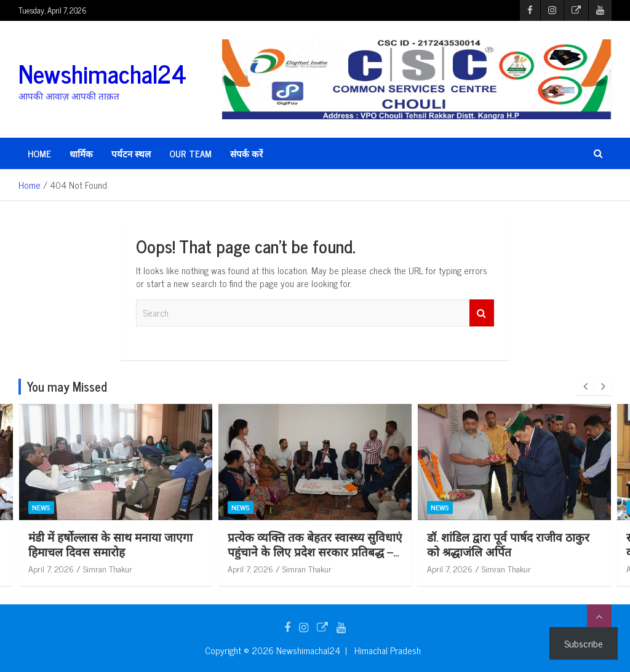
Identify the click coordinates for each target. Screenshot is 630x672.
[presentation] (585, 387)
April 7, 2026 (220, 568)
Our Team (190, 153)
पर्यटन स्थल (131, 153)
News (210, 507)
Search (482, 313)
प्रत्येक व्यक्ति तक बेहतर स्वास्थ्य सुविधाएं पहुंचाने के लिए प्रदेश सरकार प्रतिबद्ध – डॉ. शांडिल (484, 551)
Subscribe (584, 643)
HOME (39, 153)
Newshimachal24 (102, 73)
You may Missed (67, 386)
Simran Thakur (78, 568)
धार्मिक (81, 153)
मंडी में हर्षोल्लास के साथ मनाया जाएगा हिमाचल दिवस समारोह (280, 544)
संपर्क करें (246, 153)
